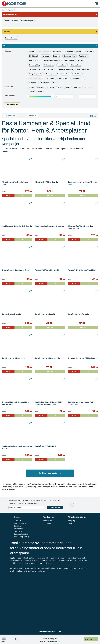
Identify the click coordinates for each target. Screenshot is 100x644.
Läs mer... (6, 151)
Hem (3, 10)
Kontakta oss (48, 521)
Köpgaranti (18, 531)
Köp (50, 195)
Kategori (8, 51)
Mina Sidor (47, 523)
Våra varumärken (20, 523)
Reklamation (18, 529)
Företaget (17, 521)
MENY (4, 639)
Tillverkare (9, 87)
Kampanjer (72, 521)
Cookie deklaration (21, 534)
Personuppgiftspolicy (21, 537)
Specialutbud (13, 10)
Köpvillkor (17, 526)
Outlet (70, 523)
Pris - (9, 96)
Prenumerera (55, 508)
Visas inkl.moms (91, 639)
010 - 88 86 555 (55, 641)
